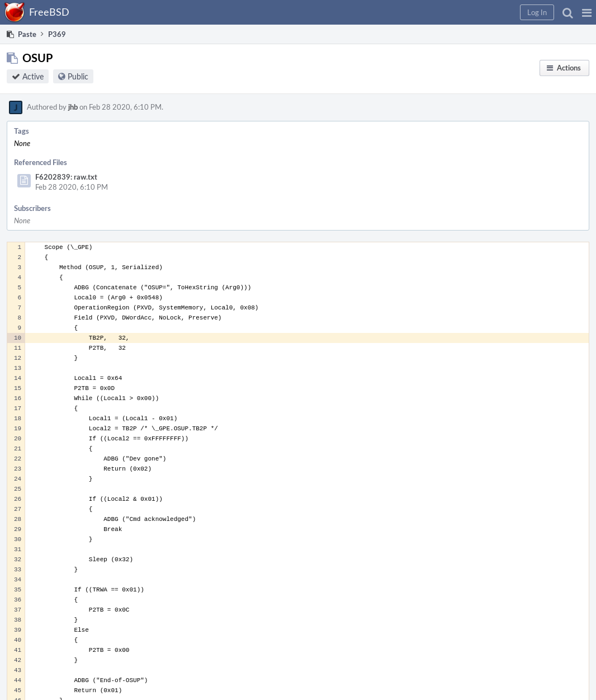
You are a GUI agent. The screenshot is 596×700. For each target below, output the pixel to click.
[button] (587, 12)
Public (78, 76)
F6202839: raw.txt (66, 177)
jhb (73, 107)
